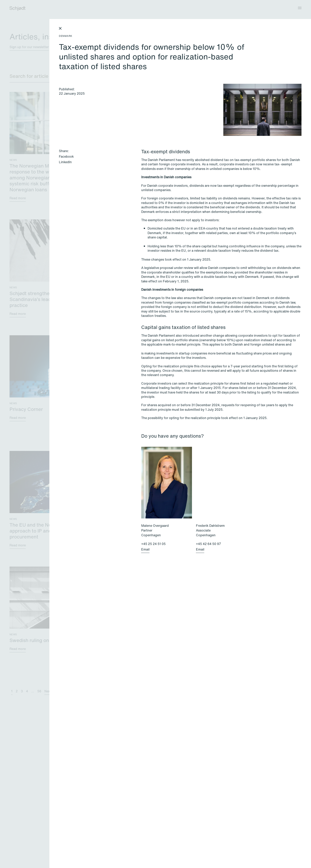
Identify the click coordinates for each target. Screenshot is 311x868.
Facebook (66, 156)
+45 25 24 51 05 (153, 544)
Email (145, 549)
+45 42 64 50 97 (208, 544)
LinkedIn (65, 162)
